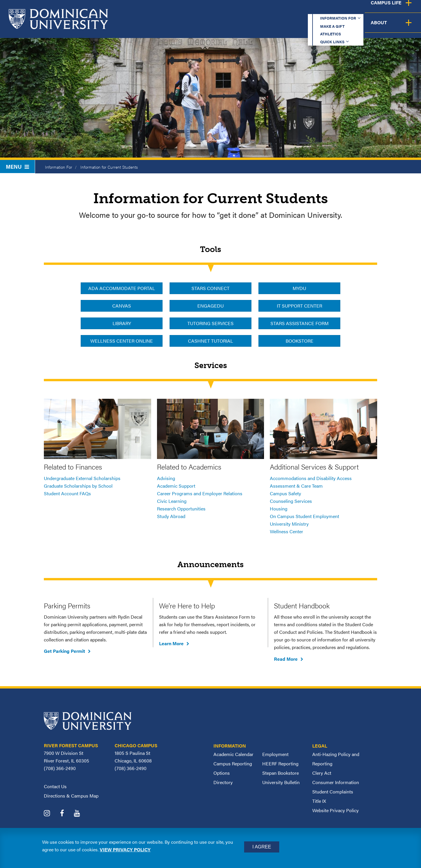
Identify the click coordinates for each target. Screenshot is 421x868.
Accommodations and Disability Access (311, 478)
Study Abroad (171, 516)
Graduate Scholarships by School (78, 486)
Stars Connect (210, 288)
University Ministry (289, 524)
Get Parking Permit (64, 651)
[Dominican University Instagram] (51, 814)
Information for (206, 10)
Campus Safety (285, 493)
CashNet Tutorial (210, 341)
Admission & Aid (248, 27)
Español (382, 10)
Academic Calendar (233, 754)
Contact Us (55, 786)
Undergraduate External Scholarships (82, 478)
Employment (275, 754)
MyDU (299, 288)
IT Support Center (300, 306)
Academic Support (176, 486)
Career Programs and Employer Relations (200, 493)
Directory (223, 782)
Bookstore (300, 341)
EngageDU (210, 306)
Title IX (319, 801)
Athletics (298, 10)
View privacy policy (125, 849)
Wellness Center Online (122, 341)
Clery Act (322, 773)
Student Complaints (333, 792)
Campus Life (363, 27)
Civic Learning (172, 501)
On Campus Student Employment (304, 516)
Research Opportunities (181, 509)
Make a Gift (258, 10)
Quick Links (338, 10)
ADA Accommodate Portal (122, 288)
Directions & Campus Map (71, 796)
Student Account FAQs (67, 493)
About (404, 27)
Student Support (308, 27)
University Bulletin (281, 782)
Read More (286, 659)
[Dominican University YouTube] (81, 814)
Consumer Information (336, 782)
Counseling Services (291, 501)
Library (122, 323)
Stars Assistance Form (300, 323)
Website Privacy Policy (335, 810)
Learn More (171, 643)
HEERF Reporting (280, 763)
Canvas (122, 306)
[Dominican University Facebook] (66, 814)
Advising (166, 478)
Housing (279, 509)
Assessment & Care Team (296, 486)
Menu (17, 166)
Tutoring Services (210, 323)
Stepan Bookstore (281, 773)
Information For (59, 167)
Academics (196, 27)
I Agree (262, 847)
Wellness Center (287, 531)
